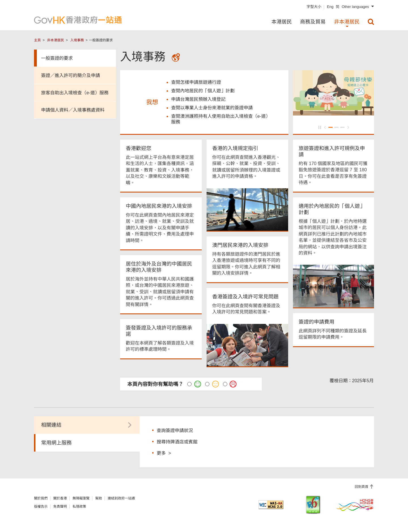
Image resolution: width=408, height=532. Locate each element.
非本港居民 (56, 40)
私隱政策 (79, 508)
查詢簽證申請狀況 (175, 432)
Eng (330, 7)
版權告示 (41, 508)
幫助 (99, 499)
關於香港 (60, 499)
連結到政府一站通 (121, 499)
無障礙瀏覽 (81, 499)
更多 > (164, 454)
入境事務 (77, 40)
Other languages (355, 7)
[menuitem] (371, 22)
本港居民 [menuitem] (282, 22)
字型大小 (314, 7)
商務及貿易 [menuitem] (313, 22)
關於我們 (41, 499)
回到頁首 (362, 488)
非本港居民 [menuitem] (347, 22)
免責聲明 (60, 508)
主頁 (37, 40)
